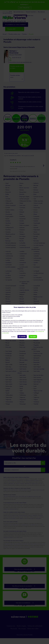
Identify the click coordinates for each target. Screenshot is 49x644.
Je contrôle (22, 336)
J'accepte (33, 336)
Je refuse (13, 337)
